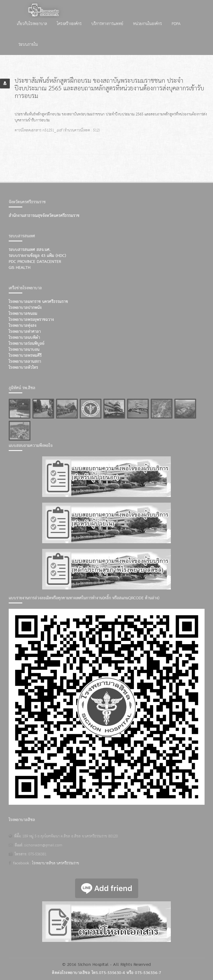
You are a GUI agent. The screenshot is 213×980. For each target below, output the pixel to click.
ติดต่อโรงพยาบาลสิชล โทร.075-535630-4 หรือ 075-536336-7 (107, 973)
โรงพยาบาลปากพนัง (25, 308)
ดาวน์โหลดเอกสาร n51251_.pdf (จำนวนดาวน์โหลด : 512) (57, 130)
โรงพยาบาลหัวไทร (23, 368)
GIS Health (20, 268)
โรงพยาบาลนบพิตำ (24, 338)
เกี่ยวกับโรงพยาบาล (32, 24)
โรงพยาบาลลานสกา (25, 362)
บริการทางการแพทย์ (107, 24)
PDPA (176, 24)
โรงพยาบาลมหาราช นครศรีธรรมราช (38, 302)
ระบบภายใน (28, 44)
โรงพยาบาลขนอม (23, 314)
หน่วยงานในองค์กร (147, 24)
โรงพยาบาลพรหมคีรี (25, 356)
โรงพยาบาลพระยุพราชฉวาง (31, 320)
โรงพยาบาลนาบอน (24, 350)
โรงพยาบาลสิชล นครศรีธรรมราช (56, 863)
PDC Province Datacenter (35, 262)
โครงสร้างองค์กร (69, 24)
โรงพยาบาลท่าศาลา (25, 332)
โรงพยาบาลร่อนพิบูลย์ (27, 344)
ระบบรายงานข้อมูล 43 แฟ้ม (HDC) (37, 256)
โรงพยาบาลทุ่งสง (23, 326)
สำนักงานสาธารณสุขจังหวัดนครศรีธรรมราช (44, 216)
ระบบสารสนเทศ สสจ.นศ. (30, 250)
